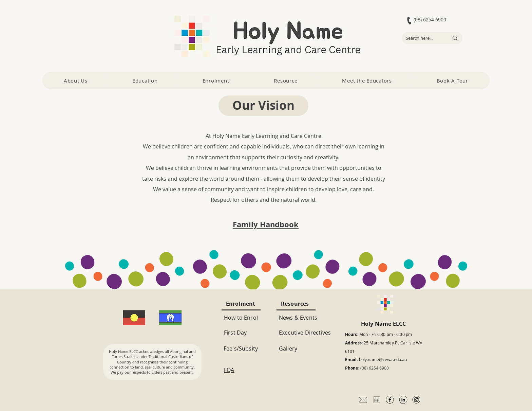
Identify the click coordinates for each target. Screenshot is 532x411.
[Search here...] (422, 38)
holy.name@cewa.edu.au (383, 359)
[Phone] (409, 20)
